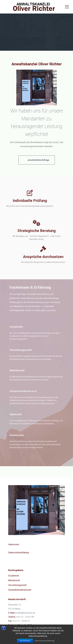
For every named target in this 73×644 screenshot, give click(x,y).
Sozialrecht (14, 576)
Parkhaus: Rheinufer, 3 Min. (21, 625)
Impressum (14, 544)
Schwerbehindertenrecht (20, 590)
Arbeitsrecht (14, 580)
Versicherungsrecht (17, 585)
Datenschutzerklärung (18, 553)
